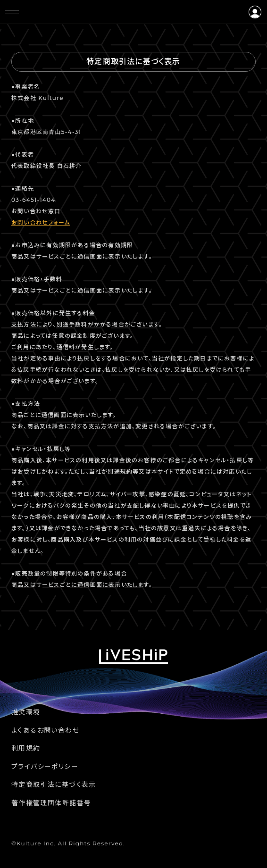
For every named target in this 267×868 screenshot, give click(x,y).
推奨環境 (26, 712)
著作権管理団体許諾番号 (51, 803)
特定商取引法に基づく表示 (54, 785)
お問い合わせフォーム (41, 222)
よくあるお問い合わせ (45, 730)
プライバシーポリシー (45, 767)
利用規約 (26, 748)
